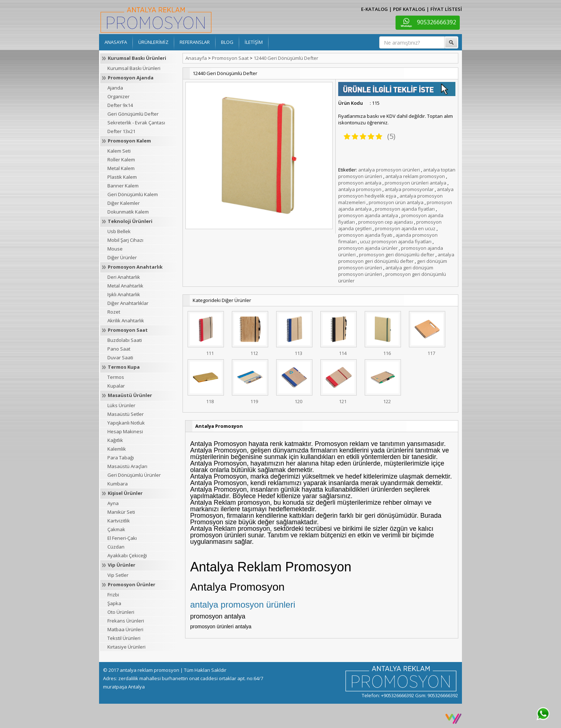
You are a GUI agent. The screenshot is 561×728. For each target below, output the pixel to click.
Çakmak (116, 529)
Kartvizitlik (119, 521)
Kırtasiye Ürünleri (126, 647)
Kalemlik (117, 449)
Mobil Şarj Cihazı (125, 240)
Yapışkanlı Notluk (126, 423)
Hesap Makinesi (125, 431)
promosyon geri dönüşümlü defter (397, 255)
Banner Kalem (123, 186)
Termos (116, 377)
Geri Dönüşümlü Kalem (133, 194)
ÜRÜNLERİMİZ (153, 42)
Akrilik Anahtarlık (126, 320)
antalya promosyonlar (409, 189)
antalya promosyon (360, 189)
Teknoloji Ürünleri (130, 221)
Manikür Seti (121, 512)
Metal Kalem (121, 168)
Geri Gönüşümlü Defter (133, 114)
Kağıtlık (115, 440)
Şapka (114, 603)
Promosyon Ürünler (132, 584)
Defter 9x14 (120, 105)
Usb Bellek (119, 231)
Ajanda (115, 88)
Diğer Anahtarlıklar (128, 303)
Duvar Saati (120, 357)
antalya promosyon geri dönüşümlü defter (396, 258)
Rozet (114, 312)
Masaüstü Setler (126, 414)
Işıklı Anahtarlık (124, 294)
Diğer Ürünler (122, 257)
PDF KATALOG (409, 9)
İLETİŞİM (254, 42)
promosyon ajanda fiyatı (365, 235)
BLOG (227, 42)
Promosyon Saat (128, 330)
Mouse (115, 249)
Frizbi (113, 595)
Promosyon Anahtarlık (135, 267)
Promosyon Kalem (129, 141)
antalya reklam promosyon (415, 176)
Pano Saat (119, 349)
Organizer (118, 96)
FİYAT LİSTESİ (446, 9)
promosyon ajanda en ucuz (405, 228)
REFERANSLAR (195, 42)
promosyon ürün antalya (396, 202)
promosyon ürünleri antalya (415, 183)
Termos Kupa (124, 367)
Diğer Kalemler (124, 203)
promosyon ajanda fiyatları (405, 209)
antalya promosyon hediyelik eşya (396, 193)
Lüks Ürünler (121, 405)
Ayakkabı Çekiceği (127, 555)
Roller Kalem (121, 160)
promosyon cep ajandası (386, 222)
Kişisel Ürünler (125, 493)
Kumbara (118, 484)
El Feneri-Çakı (122, 538)
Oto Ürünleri (121, 612)
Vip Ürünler (122, 565)
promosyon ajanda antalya (368, 215)
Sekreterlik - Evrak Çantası (136, 123)
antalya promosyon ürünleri (389, 170)
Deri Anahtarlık (124, 277)
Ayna (113, 503)
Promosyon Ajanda (131, 78)
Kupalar (116, 386)
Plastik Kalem (122, 177)
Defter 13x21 (121, 131)
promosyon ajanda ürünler (368, 248)
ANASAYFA (116, 42)
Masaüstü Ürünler (130, 395)
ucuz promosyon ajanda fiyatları (396, 241)
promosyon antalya (360, 183)
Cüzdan (116, 547)
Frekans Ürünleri (126, 621)
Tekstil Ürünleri (124, 638)
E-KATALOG (374, 9)
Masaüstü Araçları (127, 466)
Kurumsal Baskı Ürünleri (137, 58)
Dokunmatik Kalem (128, 212)
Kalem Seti (119, 151)
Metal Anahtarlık (125, 286)
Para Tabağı (121, 458)
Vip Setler (118, 575)
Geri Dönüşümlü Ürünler (134, 475)
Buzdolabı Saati (125, 340)
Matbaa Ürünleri (125, 629)
